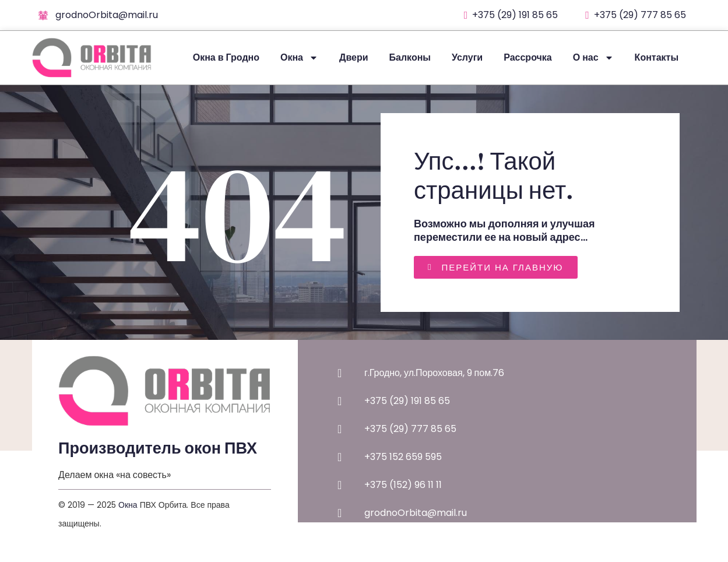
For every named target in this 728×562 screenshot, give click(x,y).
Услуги (467, 57)
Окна (299, 58)
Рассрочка (528, 57)
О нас (593, 58)
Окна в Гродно (226, 57)
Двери (354, 57)
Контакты (657, 57)
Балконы (410, 57)
